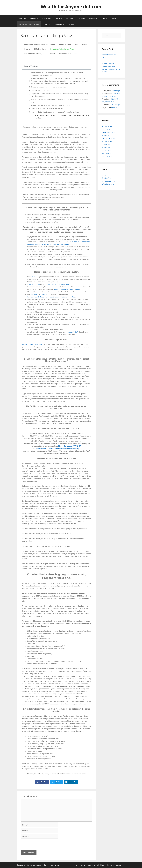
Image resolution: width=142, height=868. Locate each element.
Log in (104, 175)
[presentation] (36, 843)
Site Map (71, 24)
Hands (85, 44)
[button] (42, 782)
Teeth (52, 54)
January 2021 (107, 129)
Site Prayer (110, 865)
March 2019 (107, 150)
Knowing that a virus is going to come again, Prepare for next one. (55, 112)
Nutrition (82, 18)
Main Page (22, 18)
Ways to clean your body (68, 54)
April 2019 (106, 147)
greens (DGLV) (73, 332)
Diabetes (104, 18)
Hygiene (59, 18)
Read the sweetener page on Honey (67, 289)
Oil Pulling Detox (40, 49)
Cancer (113, 18)
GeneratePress (54, 865)
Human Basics (47, 18)
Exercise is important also (41, 90)
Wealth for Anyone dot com (71, 7)
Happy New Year (109, 66)
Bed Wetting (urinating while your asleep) (39, 44)
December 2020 (108, 132)
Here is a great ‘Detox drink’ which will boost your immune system (51, 297)
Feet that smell (65, 44)
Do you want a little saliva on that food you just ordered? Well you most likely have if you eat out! (60, 95)
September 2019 (109, 138)
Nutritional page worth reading (38, 244)
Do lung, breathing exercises (32, 344)
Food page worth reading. (60, 244)
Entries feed (107, 178)
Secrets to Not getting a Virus (29, 24)
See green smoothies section (58, 284)
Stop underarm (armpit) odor (35, 54)
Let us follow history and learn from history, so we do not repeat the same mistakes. (61, 117)
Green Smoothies (33, 284)
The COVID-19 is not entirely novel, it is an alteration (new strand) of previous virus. (59, 101)
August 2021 (107, 126)
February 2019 (108, 153)
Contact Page (59, 24)
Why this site (81, 865)
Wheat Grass (46, 294)
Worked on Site (108, 63)
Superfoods (93, 18)
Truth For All (34, 18)
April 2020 (106, 135)
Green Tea (35, 277)
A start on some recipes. (81, 242)
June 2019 (106, 144)
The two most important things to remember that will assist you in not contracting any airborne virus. (57, 74)
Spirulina (34, 294)
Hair (77, 44)
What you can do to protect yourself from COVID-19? (51, 105)
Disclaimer (101, 865)
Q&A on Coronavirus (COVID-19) (70, 446)
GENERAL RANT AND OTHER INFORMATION (47, 109)
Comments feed (108, 181)
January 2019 (107, 156)
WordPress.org (108, 184)
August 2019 (107, 141)
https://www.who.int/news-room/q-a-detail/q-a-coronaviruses (56, 449)
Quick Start (47, 24)
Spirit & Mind (70, 18)
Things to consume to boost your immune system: (50, 87)
